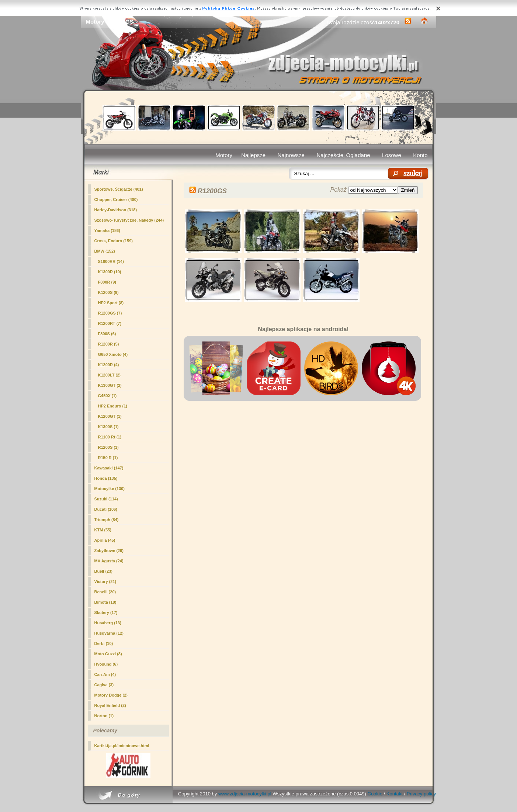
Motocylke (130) (110, 489)
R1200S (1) (108, 447)
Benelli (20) (105, 592)
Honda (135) (106, 478)
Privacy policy (421, 794)
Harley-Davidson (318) (116, 210)
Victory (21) (105, 582)
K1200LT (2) (110, 375)
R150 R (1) (108, 458)
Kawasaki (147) (109, 468)
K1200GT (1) (110, 416)
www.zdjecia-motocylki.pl (245, 794)
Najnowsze (291, 155)
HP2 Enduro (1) (113, 406)
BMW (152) (105, 251)
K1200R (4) (109, 365)
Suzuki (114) (106, 499)
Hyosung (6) (106, 664)
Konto (420, 155)
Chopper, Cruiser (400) (116, 199)
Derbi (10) (104, 643)
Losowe (392, 155)
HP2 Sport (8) (111, 303)
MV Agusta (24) (109, 561)
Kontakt (395, 794)
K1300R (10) (110, 272)
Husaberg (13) (108, 623)
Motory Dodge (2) (111, 695)
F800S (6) (107, 334)
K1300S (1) (108, 427)
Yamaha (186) (107, 230)
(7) (110, 313)
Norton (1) (104, 716)
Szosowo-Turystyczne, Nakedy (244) (129, 220)
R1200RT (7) (110, 323)
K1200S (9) (108, 292)
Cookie (375, 794)
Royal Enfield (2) (110, 705)
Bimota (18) (105, 602)
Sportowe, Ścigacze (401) (119, 189)
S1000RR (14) (111, 261)
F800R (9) (107, 282)
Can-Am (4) (105, 674)
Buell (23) (104, 571)
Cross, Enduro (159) (114, 241)
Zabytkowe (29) (109, 551)
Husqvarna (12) (109, 633)
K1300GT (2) (110, 385)
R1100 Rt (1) (110, 437)
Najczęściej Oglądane (343, 155)
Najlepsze (253, 155)
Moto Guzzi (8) (108, 654)
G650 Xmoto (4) (113, 354)
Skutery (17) (106, 613)
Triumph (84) (107, 520)
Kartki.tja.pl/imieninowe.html (122, 746)
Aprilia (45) (105, 540)
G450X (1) (107, 396)
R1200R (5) (109, 344)
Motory (224, 155)
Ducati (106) (106, 509)
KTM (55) (103, 530)
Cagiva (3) (104, 685)
